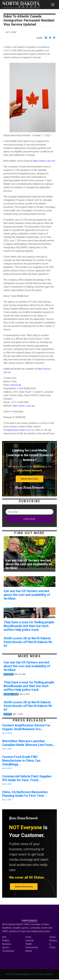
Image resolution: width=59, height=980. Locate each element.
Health (29, 944)
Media (29, 951)
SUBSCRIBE (29, 519)
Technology (8, 951)
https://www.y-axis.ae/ (44, 161)
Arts (4, 937)
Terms (52, 937)
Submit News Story (29, 479)
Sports (6, 947)
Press (28, 937)
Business (7, 944)
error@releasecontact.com (17, 430)
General (29, 940)
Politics (6, 940)
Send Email (15, 385)
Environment (32, 947)
